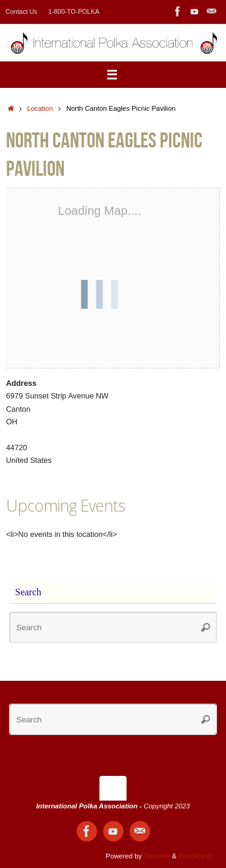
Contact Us (21, 11)
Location (40, 108)
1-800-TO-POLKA (74, 11)
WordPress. (196, 856)
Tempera (157, 856)
